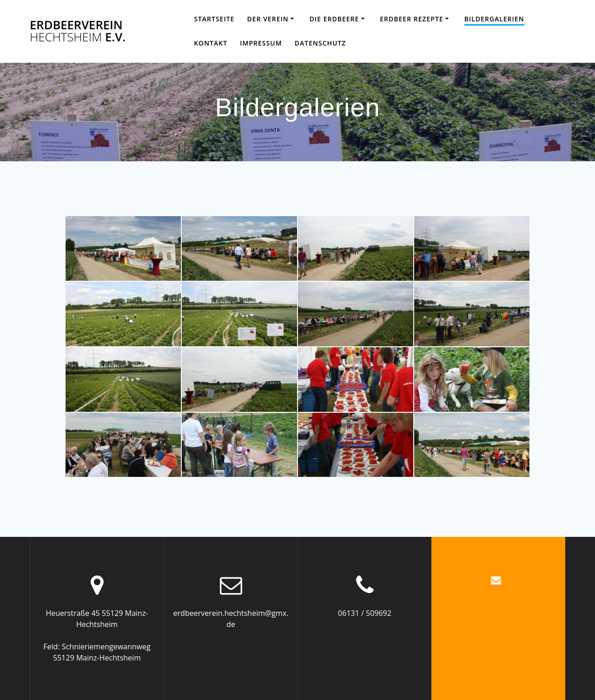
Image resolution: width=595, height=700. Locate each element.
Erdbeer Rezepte (411, 19)
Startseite (214, 19)
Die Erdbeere (334, 19)
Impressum (261, 43)
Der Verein (268, 19)
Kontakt (211, 43)
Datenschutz (321, 43)
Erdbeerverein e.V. (78, 31)
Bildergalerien (494, 19)
